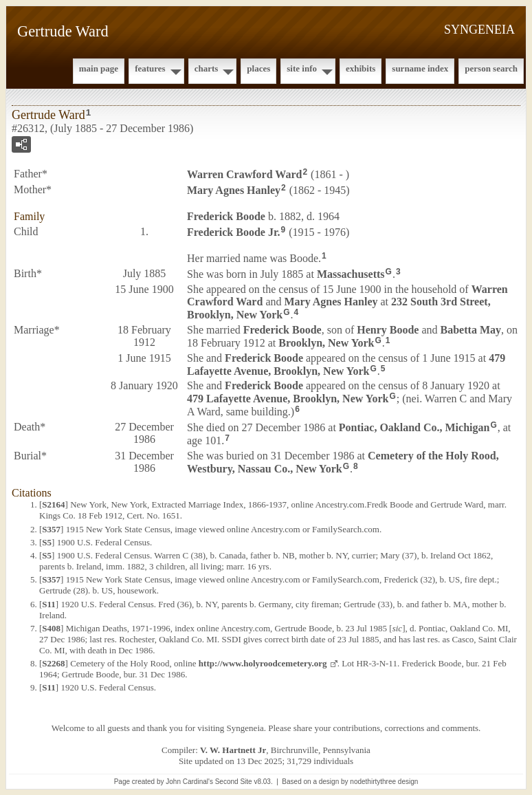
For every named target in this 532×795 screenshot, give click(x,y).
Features (150, 68)
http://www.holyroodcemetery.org (263, 663)
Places (258, 68)
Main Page (99, 68)
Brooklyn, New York (326, 343)
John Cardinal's (189, 782)
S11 (49, 604)
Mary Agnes (234, 190)
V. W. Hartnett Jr (233, 750)
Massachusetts (351, 274)
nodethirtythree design (384, 782)
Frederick (226, 216)
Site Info (302, 68)
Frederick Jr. (234, 231)
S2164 (53, 504)
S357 (51, 529)
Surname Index (420, 68)
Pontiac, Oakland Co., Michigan (414, 427)
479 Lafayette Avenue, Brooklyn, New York (346, 364)
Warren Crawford (244, 174)
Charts (207, 68)
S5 (47, 542)
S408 (51, 628)
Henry (388, 330)
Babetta (471, 330)
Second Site (234, 782)
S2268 (53, 663)
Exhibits (361, 68)
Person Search (491, 68)
